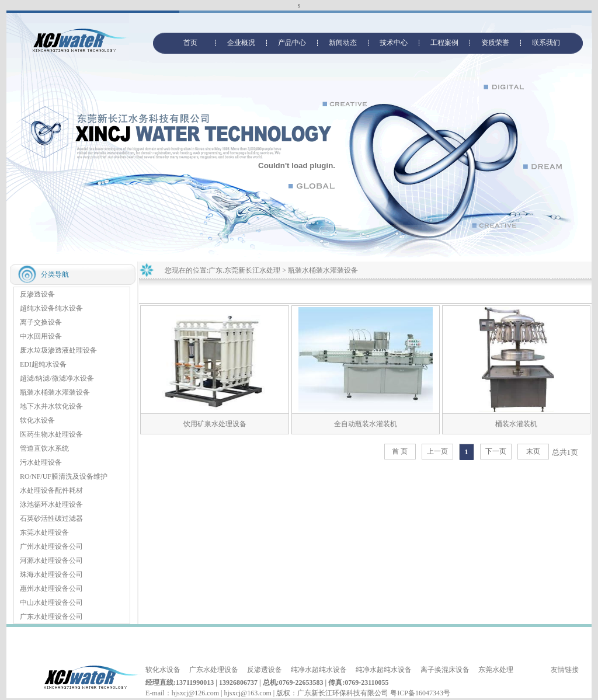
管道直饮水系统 (44, 448)
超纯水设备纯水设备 (51, 308)
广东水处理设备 (214, 670)
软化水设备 (37, 420)
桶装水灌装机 (516, 424)
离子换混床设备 (445, 670)
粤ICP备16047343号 (420, 693)
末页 (533, 451)
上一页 (437, 451)
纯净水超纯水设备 (319, 670)
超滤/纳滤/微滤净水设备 (57, 378)
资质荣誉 (495, 43)
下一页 (496, 451)
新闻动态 (343, 43)
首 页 (400, 451)
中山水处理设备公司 (51, 603)
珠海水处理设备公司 (51, 574)
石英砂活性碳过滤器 (51, 518)
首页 (190, 43)
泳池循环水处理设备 (51, 504)
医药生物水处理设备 (51, 434)
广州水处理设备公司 (51, 546)
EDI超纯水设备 (43, 364)
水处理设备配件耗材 (51, 490)
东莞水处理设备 (44, 532)
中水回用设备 (41, 336)
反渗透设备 (37, 294)
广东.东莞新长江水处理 (244, 270)
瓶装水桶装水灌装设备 (55, 392)
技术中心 (394, 43)
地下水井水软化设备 (51, 406)
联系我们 (546, 43)
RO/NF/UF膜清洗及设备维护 (64, 476)
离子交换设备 (41, 322)
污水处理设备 (41, 462)
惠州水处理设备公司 (51, 588)
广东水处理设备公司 (51, 617)
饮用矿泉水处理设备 (215, 424)
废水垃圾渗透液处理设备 (58, 350)
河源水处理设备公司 (51, 560)
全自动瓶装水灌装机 (366, 424)
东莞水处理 (496, 670)
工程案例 (444, 43)
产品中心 (292, 43)
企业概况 (241, 43)
